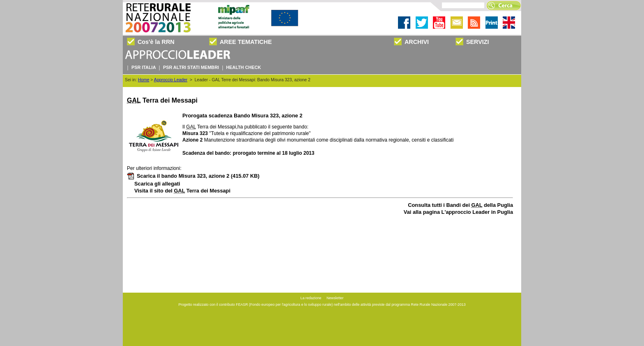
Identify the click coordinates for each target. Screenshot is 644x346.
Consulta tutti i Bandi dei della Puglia (460, 205)
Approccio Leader (171, 80)
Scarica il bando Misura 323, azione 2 (193, 176)
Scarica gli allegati (157, 184)
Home (144, 80)
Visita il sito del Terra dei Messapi (182, 191)
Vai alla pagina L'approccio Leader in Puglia (458, 212)
